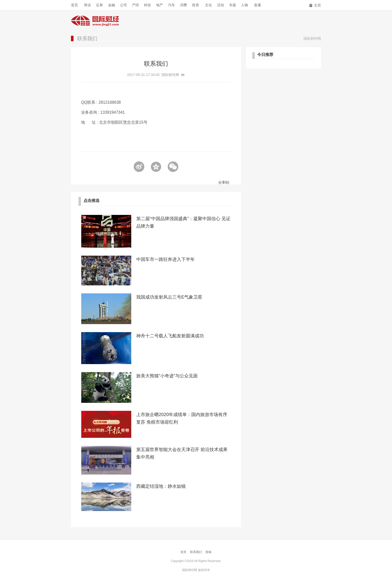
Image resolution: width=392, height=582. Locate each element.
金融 (111, 5)
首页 (74, 5)
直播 (257, 5)
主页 (315, 5)
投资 (195, 5)
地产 (159, 5)
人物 (244, 5)
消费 (183, 5)
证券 (99, 5)
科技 (147, 5)
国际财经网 (312, 38)
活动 (220, 5)
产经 (135, 5)
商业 (87, 5)
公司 (123, 5)
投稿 (208, 552)
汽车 (171, 5)
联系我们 (87, 38)
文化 (208, 5)
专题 (232, 5)
